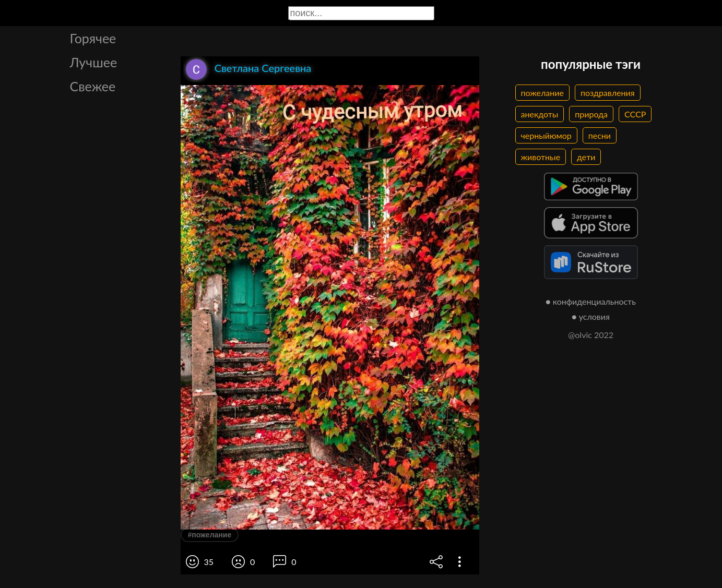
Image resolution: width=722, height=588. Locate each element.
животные (541, 157)
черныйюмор (546, 135)
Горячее (93, 38)
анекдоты (540, 114)
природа (591, 114)
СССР (635, 114)
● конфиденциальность (591, 301)
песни (600, 135)
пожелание (542, 93)
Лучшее (94, 62)
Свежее (93, 86)
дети (586, 157)
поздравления (608, 93)
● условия (591, 316)
